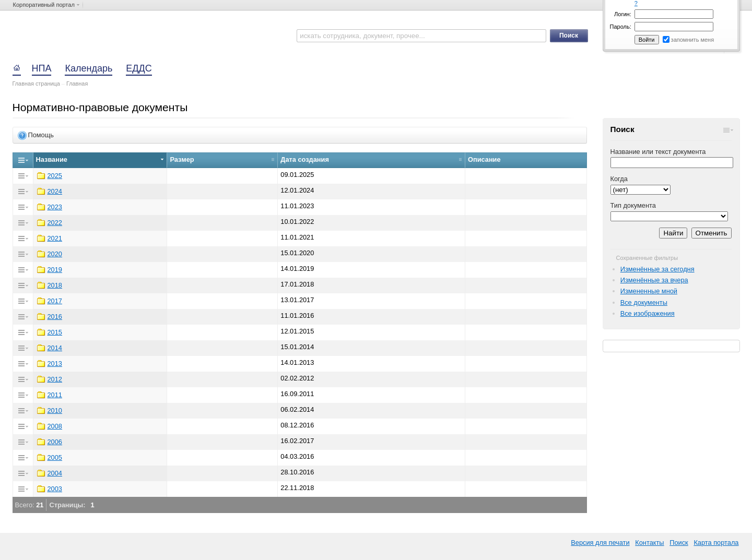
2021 (55, 238)
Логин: (623, 14)
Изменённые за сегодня (657, 269)
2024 (55, 191)
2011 (55, 395)
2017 (55, 301)
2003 (55, 489)
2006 (55, 442)
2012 (55, 379)
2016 (55, 317)
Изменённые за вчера (654, 280)
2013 (55, 364)
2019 (55, 270)
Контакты (649, 543)
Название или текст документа (658, 152)
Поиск (679, 543)
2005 (55, 457)
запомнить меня (693, 40)
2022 (55, 223)
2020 (55, 254)
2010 (55, 410)
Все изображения (648, 313)
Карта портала (716, 543)
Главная (77, 84)
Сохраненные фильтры (647, 258)
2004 (55, 473)
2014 (55, 348)
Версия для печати (600, 543)
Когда (619, 179)
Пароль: (621, 27)
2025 (55, 176)
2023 (55, 207)
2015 (55, 332)
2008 (55, 426)
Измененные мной (649, 291)
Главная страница (36, 84)
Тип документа (633, 205)
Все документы (644, 302)
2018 (55, 285)
